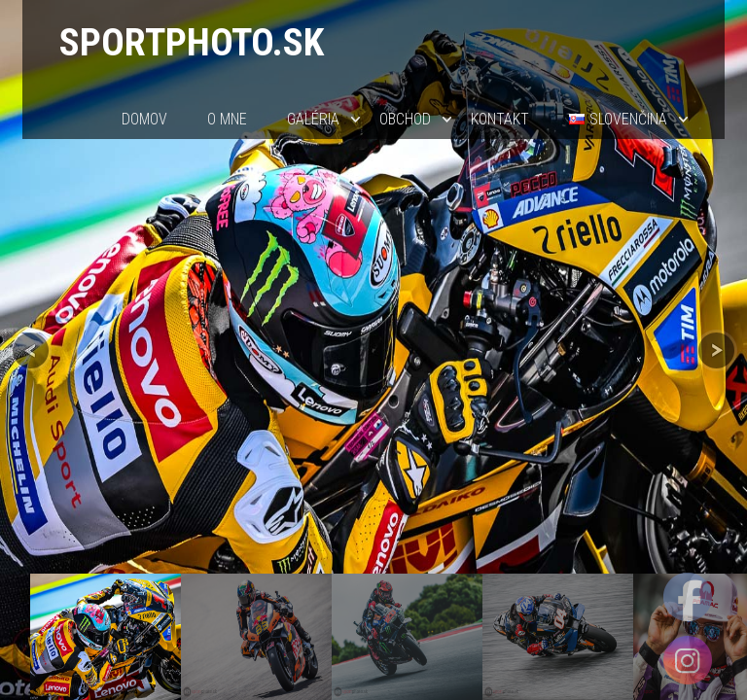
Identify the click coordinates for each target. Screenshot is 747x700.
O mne (227, 119)
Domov (144, 119)
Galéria (313, 119)
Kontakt (500, 119)
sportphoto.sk (192, 42)
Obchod (405, 119)
